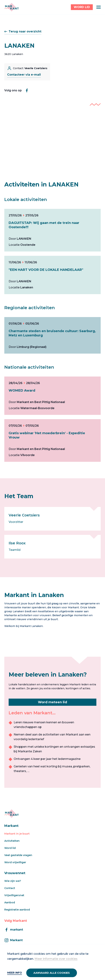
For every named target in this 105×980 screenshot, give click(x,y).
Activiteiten (12, 841)
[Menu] (99, 7)
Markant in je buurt (17, 834)
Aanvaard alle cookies (52, 973)
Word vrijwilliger (15, 862)
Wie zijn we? (13, 881)
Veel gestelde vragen (18, 855)
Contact (10, 888)
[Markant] (12, 7)
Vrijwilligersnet (14, 895)
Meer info (15, 973)
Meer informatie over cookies (56, 959)
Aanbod (10, 902)
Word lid (10, 848)
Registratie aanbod (17, 910)
